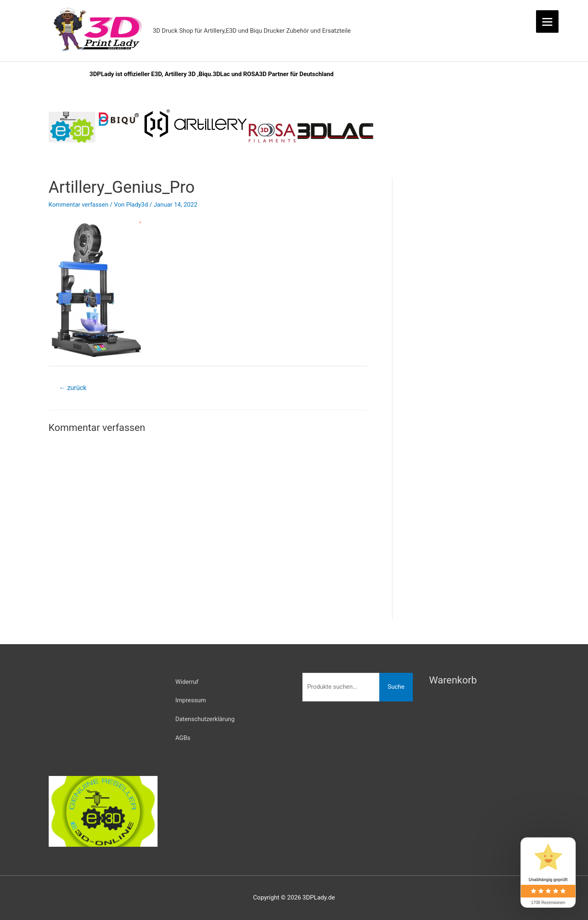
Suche (396, 687)
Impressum (191, 701)
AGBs (183, 739)
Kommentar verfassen (79, 205)
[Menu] (547, 21)
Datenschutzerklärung (205, 720)
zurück (73, 388)
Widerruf (187, 682)
